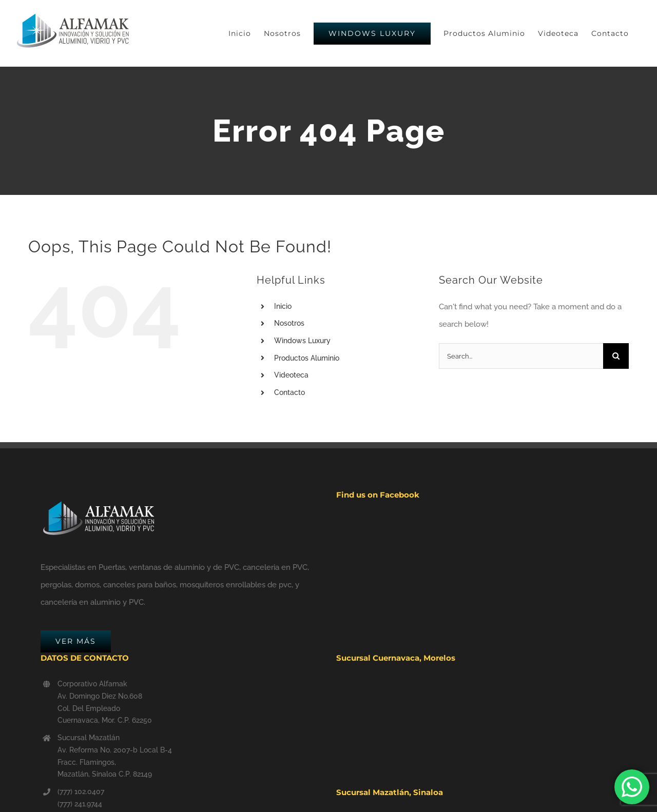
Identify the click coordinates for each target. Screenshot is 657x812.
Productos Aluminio (307, 358)
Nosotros (289, 323)
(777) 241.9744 (80, 804)
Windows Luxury (302, 341)
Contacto (289, 392)
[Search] (616, 356)
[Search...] (521, 356)
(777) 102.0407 (81, 791)
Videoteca (291, 375)
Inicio (283, 306)
